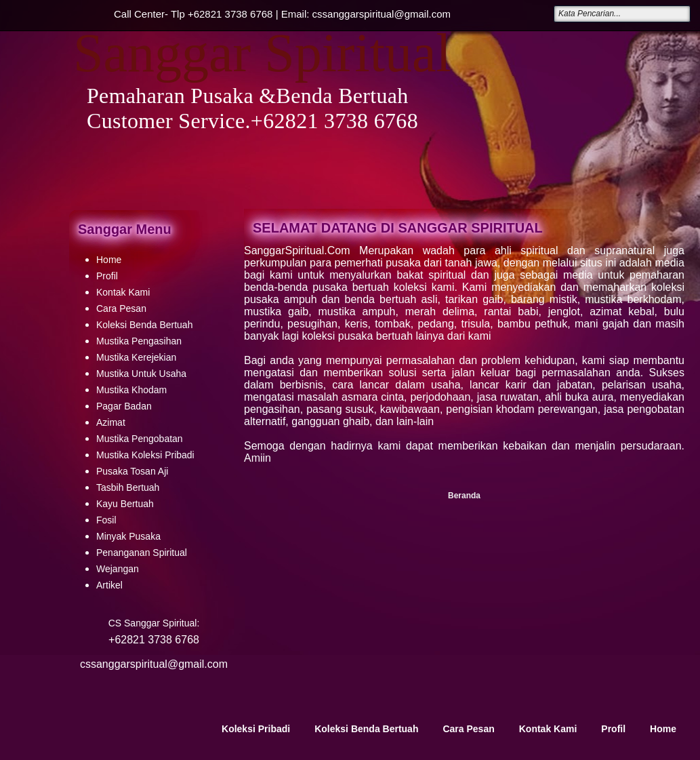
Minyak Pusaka (128, 536)
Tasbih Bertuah (128, 487)
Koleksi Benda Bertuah (144, 325)
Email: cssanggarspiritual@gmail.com (366, 14)
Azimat (111, 422)
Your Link (128, 746)
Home (109, 260)
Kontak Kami (123, 292)
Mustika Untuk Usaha (141, 374)
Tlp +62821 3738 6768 (222, 14)
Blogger (661, 746)
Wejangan (118, 569)
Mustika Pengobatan (140, 439)
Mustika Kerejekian (136, 357)
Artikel (109, 585)
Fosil (106, 520)
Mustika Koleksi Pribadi (145, 455)
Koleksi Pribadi (256, 729)
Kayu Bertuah (125, 504)
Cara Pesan (121, 308)
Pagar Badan (124, 406)
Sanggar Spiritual (262, 53)
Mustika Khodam (131, 390)
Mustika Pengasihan (139, 341)
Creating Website (552, 746)
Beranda (464, 496)
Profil (107, 276)
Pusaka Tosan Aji (132, 471)
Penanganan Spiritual (142, 553)
